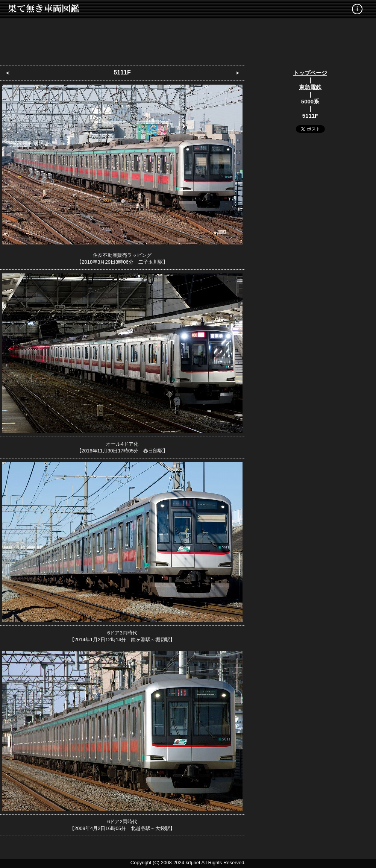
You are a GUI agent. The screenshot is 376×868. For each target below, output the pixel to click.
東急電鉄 (310, 87)
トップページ (310, 73)
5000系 (310, 101)
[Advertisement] (188, 39)
